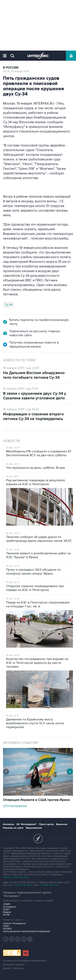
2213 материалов (15, 806)
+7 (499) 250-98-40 (23, 885)
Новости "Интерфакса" (15, 923)
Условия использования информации (25, 961)
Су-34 (9, 305)
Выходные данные (14, 965)
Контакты (9, 824)
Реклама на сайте (13, 828)
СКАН (6, 926)
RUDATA (7, 929)
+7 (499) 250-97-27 (50, 885)
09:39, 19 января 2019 (16, 71)
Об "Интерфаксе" (27, 824)
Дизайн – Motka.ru (13, 968)
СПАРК (7, 904)
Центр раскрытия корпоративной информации (27, 931)
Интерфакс (38, 56)
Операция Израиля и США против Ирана (36, 800)
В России (11, 68)
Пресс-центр (46, 824)
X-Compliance (10, 907)
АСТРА (6, 915)
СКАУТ (6, 909)
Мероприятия (34, 828)
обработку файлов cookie (16, 877)
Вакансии (62, 824)
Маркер (7, 912)
